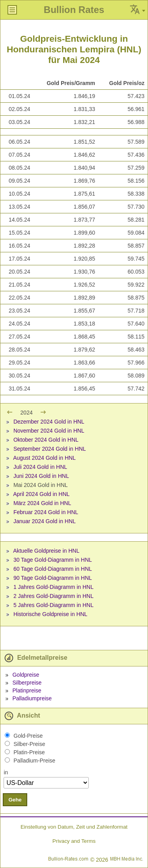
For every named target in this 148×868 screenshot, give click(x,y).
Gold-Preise (28, 736)
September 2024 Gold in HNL (50, 449)
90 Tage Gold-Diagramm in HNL (53, 578)
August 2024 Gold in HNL (44, 458)
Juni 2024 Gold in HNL (41, 476)
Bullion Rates (74, 10)
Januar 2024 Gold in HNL (45, 521)
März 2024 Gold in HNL (42, 503)
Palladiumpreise (32, 698)
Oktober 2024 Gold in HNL (46, 440)
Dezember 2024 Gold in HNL (49, 422)
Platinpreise (27, 690)
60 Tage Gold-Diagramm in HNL (53, 569)
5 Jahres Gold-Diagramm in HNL (53, 605)
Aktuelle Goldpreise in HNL (46, 551)
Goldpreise (26, 675)
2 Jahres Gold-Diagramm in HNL (53, 596)
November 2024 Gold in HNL (49, 431)
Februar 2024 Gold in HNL (46, 512)
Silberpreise (27, 683)
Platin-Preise (29, 752)
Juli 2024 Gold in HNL (40, 467)
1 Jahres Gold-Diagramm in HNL (53, 587)
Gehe (15, 800)
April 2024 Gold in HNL (41, 494)
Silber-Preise (29, 744)
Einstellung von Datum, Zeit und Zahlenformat (74, 827)
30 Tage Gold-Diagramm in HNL (53, 560)
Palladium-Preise (34, 761)
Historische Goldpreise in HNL (51, 614)
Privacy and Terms (74, 841)
